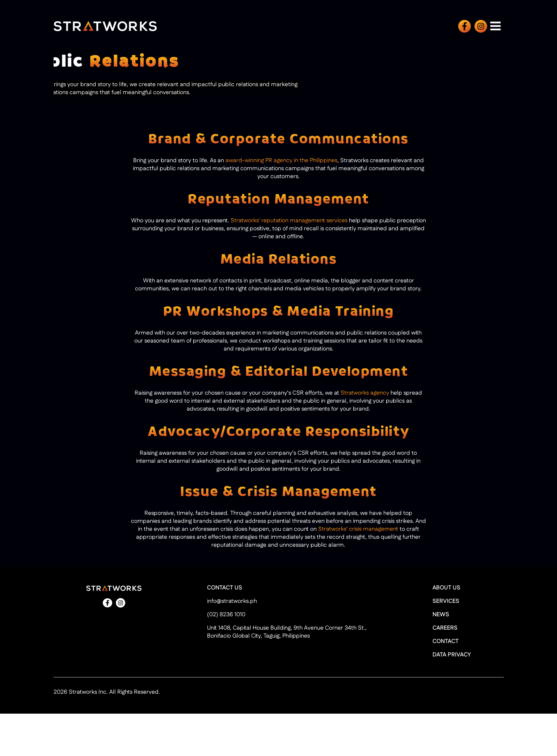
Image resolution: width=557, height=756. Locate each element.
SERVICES (446, 601)
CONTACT (446, 642)
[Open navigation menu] (495, 26)
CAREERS (445, 628)
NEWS (441, 615)
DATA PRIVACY (452, 655)
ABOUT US (446, 588)
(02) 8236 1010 (226, 615)
